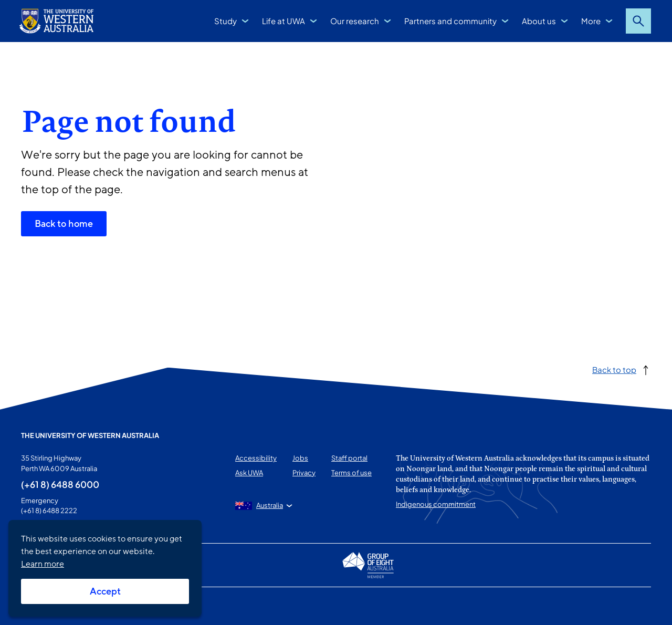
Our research (355, 21)
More (591, 21)
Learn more (43, 564)
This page (36, 606)
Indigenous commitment (436, 504)
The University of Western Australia (90, 435)
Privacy (304, 473)
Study (225, 21)
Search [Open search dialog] (638, 21)
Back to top (614, 369)
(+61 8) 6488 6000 (60, 484)
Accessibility (256, 458)
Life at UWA (283, 21)
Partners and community (450, 21)
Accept (105, 591)
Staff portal (349, 458)
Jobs (300, 458)
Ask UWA (249, 473)
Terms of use (351, 473)
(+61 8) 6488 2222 (49, 511)
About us (539, 21)
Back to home (64, 224)
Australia (270, 505)
